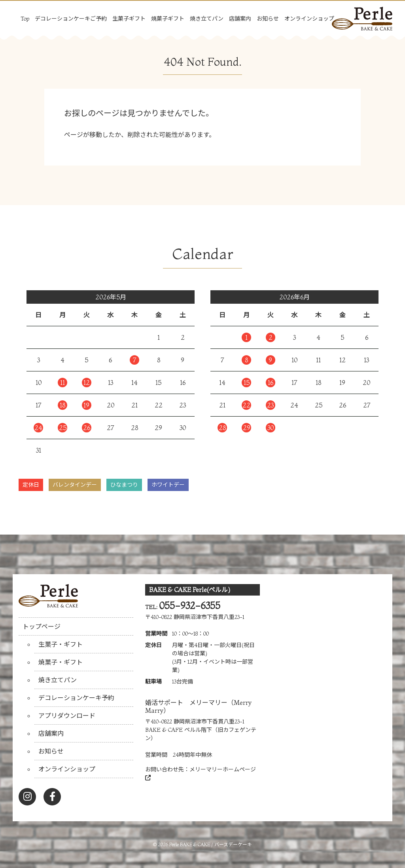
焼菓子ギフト (168, 19)
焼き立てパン (207, 19)
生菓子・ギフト (61, 644)
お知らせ (268, 19)
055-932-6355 (190, 606)
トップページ (42, 626)
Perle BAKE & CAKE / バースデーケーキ (211, 844)
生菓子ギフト (129, 19)
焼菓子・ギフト (61, 662)
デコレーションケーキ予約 (76, 698)
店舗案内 (240, 19)
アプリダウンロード (67, 716)
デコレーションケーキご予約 (71, 19)
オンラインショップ (309, 19)
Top (25, 19)
